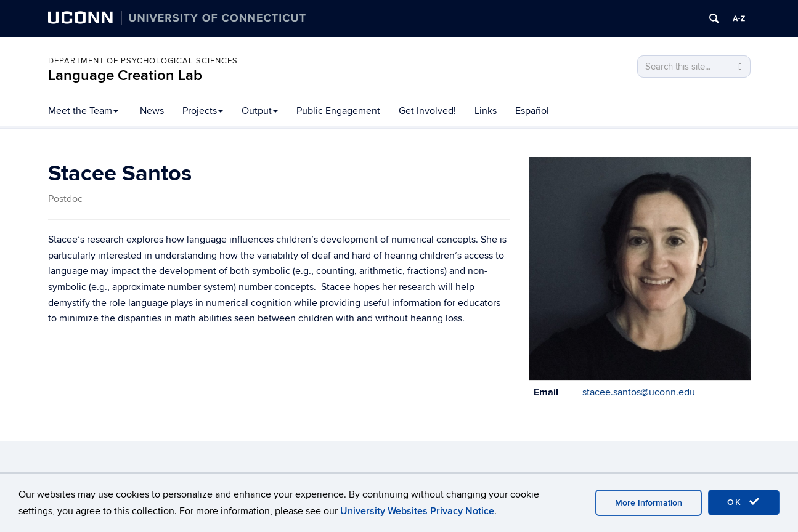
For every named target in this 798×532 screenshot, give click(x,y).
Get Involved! (427, 111)
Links (486, 111)
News (152, 111)
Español (532, 111)
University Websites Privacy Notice (417, 511)
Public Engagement (338, 111)
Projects (203, 111)
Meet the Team (83, 111)
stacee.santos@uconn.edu (639, 392)
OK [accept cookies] (744, 502)
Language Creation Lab (125, 75)
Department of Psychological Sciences (143, 61)
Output (260, 111)
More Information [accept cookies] (649, 503)
